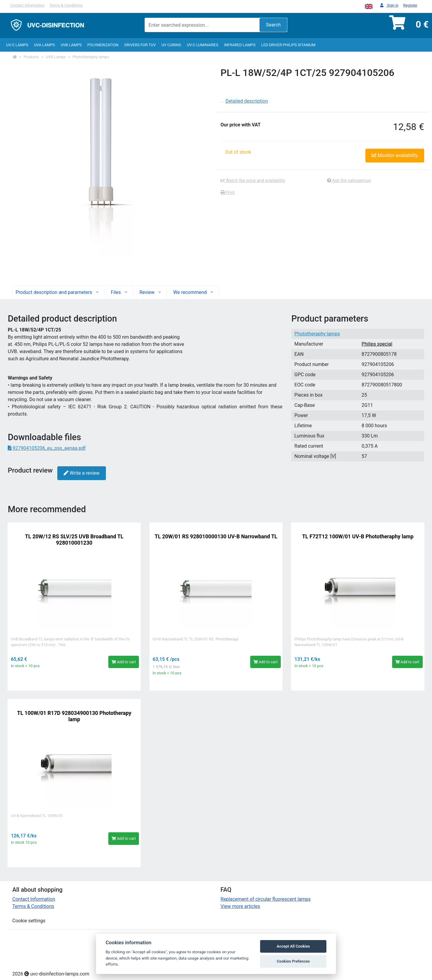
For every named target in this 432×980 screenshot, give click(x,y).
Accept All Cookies (293, 946)
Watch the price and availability (253, 181)
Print (228, 193)
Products (31, 57)
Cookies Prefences (293, 961)
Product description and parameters (58, 292)
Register (410, 5)
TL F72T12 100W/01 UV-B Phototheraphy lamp (358, 537)
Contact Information (27, 5)
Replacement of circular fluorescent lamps (266, 899)
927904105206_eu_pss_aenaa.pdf (47, 448)
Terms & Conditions (66, 5)
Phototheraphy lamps (91, 57)
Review (151, 292)
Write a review (81, 473)
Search (273, 25)
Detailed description (247, 101)
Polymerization (103, 45)
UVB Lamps (71, 45)
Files (120, 292)
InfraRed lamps (240, 45)
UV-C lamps (17, 45)
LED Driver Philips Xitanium (288, 45)
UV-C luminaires (203, 45)
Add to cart (124, 662)
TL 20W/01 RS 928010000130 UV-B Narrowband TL (216, 537)
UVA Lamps (44, 45)
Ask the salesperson (349, 181)
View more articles (240, 906)
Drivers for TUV (140, 45)
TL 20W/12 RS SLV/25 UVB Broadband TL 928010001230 (74, 540)
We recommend (194, 292)
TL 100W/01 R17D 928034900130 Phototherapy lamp (74, 716)
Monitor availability (395, 155)
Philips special (377, 344)
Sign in (389, 6)
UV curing (171, 45)
